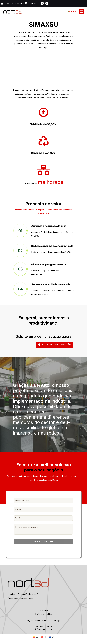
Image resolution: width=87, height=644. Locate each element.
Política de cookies (44, 615)
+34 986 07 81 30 (44, 627)
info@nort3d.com (44, 630)
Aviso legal (44, 611)
